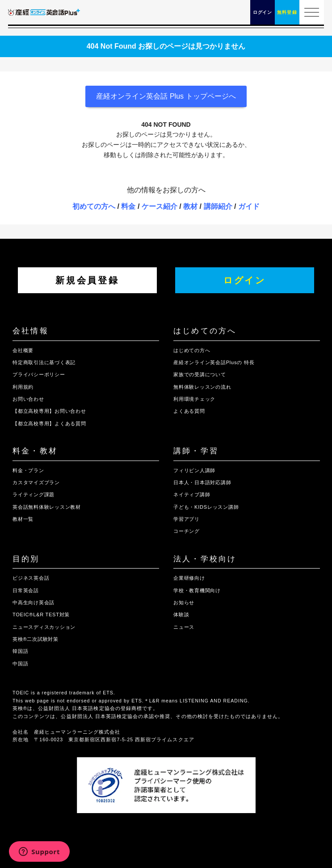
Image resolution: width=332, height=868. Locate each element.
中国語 (20, 664)
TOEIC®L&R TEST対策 (41, 615)
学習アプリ (187, 519)
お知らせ (184, 602)
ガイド (249, 206)
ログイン (245, 280)
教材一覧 (23, 519)
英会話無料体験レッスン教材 (47, 507)
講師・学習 (196, 451)
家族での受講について (200, 374)
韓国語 (20, 651)
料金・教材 (35, 451)
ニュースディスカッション (44, 627)
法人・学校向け (205, 559)
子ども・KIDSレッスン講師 (206, 507)
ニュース (184, 627)
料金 (128, 206)
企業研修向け (189, 578)
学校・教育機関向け (197, 590)
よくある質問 (189, 411)
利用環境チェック (194, 399)
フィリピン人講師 (194, 470)
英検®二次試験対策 (36, 639)
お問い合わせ (28, 399)
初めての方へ (94, 206)
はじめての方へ (205, 331)
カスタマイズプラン (36, 482)
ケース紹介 (160, 206)
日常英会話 (26, 590)
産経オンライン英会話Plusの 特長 (214, 362)
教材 (190, 206)
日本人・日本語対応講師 (202, 482)
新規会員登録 (87, 280)
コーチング (187, 531)
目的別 (26, 559)
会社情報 (31, 331)
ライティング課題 (34, 494)
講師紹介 (218, 206)
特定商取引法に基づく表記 (44, 362)
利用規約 (23, 387)
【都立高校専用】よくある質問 (49, 424)
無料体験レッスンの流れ (202, 387)
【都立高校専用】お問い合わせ (49, 411)
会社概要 (23, 350)
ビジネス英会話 (31, 578)
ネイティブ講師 (192, 494)
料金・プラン (28, 470)
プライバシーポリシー (39, 374)
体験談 (181, 615)
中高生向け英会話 (34, 602)
